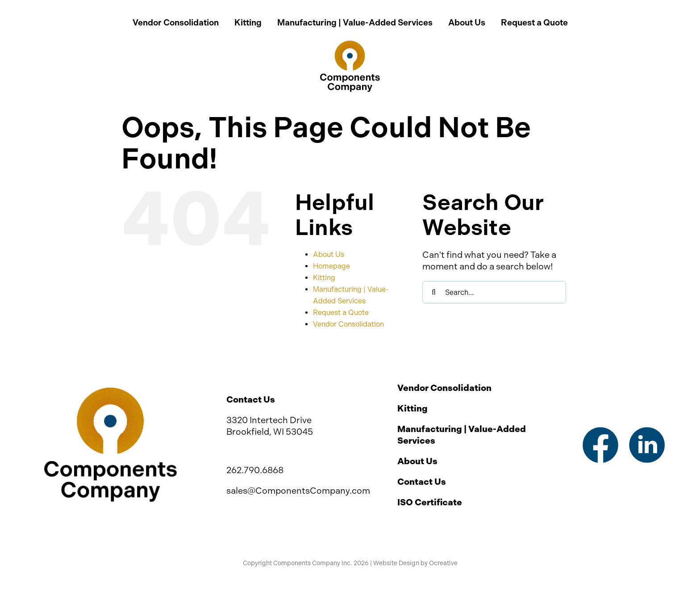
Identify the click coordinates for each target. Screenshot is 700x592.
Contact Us (422, 482)
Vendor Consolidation (348, 324)
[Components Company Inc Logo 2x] (350, 45)
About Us (329, 254)
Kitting (324, 278)
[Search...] (494, 292)
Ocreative (443, 563)
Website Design (396, 563)
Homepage (331, 266)
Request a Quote (341, 313)
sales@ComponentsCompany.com (298, 491)
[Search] (433, 292)
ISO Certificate (430, 502)
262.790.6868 (255, 470)
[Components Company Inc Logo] (110, 391)
